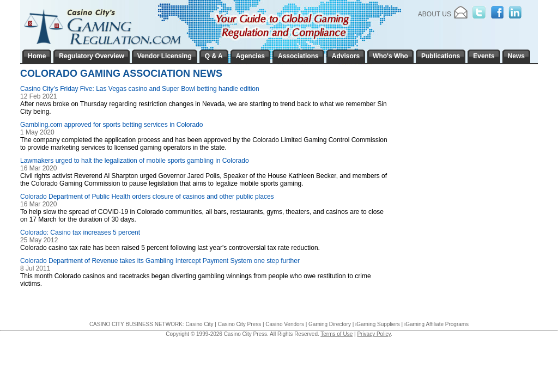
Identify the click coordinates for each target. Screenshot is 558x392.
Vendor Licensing (165, 56)
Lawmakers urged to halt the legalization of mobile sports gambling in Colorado (135, 161)
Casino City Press (239, 324)
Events (484, 56)
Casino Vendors (285, 324)
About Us (435, 14)
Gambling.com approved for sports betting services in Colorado (112, 125)
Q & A (214, 56)
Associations (298, 56)
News (516, 56)
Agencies (250, 56)
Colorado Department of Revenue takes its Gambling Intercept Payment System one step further (160, 261)
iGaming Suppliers (378, 324)
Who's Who (390, 56)
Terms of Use (336, 334)
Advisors (346, 56)
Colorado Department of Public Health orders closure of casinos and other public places (147, 197)
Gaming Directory (330, 324)
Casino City (199, 324)
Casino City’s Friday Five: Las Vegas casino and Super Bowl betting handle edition (140, 89)
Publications (441, 56)
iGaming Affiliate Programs (436, 324)
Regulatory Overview (91, 56)
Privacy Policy (374, 334)
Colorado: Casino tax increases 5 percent (80, 232)
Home (37, 56)
